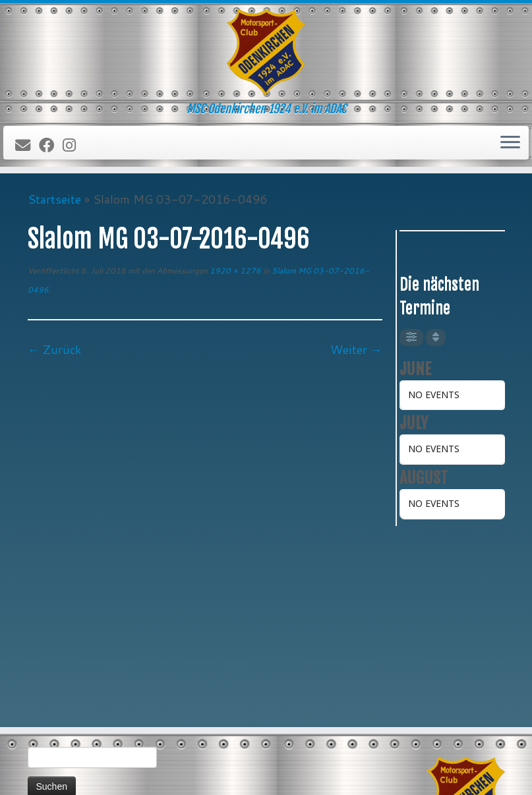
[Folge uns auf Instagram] (74, 146)
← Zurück (55, 349)
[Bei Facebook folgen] (51, 146)
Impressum (53, 701)
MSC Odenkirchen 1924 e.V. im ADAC (281, 774)
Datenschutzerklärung (73, 717)
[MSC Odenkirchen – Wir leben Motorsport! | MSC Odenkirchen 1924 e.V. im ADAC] (266, 53)
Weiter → (356, 349)
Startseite (54, 199)
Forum (45, 734)
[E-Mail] (27, 146)
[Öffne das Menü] (510, 143)
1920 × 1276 (234, 271)
